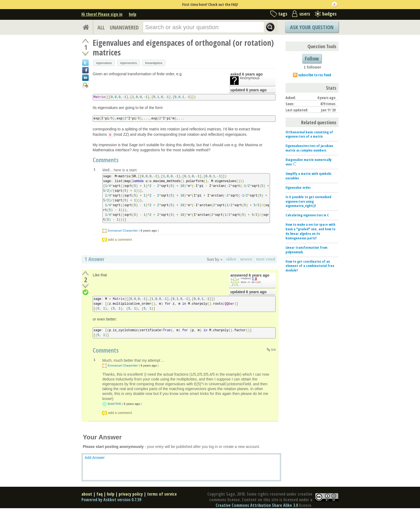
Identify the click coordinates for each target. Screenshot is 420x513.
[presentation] (295, 164)
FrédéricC (246, 278)
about (87, 494)
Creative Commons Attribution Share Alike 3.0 (257, 505)
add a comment (120, 239)
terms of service (162, 494)
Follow (312, 59)
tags (283, 14)
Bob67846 (114, 404)
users (305, 14)
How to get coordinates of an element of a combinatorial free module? (310, 266)
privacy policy (131, 494)
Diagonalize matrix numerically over (309, 162)
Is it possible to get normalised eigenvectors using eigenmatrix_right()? (308, 201)
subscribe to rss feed (315, 75)
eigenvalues (104, 63)
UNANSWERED (124, 27)
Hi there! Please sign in (102, 14)
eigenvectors (129, 63)
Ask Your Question (312, 27)
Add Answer (95, 458)
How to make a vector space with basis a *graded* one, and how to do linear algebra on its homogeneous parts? (310, 231)
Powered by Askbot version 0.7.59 (111, 500)
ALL (101, 27)
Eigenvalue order (298, 187)
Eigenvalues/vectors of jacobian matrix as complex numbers (309, 148)
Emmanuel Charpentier (123, 231)
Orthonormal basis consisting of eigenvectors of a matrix (309, 134)
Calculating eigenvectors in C (307, 215)
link (273, 350)
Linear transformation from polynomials (306, 250)
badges (329, 14)
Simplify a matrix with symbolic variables (309, 176)
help (133, 14)
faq (100, 494)
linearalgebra (154, 63)
